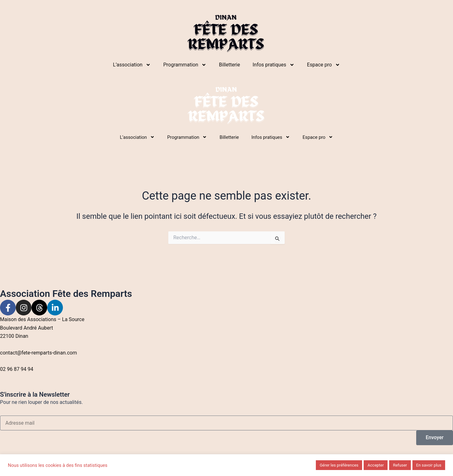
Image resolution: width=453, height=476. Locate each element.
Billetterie (229, 65)
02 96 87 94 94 (17, 369)
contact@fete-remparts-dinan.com (39, 353)
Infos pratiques (274, 65)
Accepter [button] (376, 465)
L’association (132, 65)
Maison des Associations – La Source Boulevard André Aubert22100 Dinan (42, 328)
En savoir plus (429, 465)
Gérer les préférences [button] (339, 465)
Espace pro (324, 65)
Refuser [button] (400, 465)
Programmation (185, 65)
